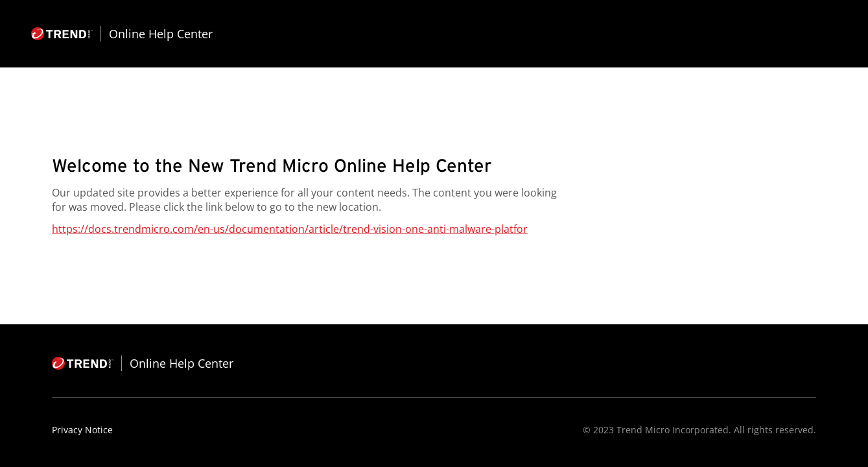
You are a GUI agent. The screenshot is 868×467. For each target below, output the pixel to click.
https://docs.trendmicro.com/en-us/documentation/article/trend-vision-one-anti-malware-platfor (290, 229)
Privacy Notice (82, 430)
